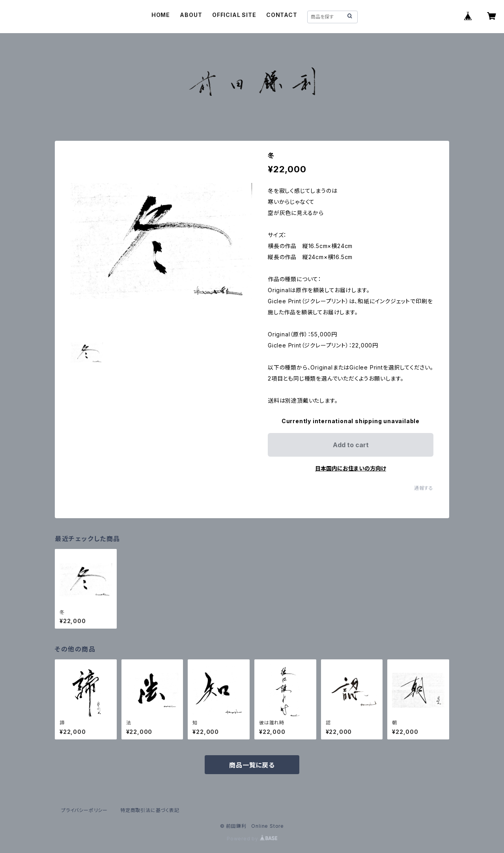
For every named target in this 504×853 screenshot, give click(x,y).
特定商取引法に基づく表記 (150, 810)
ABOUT (191, 15)
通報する (424, 488)
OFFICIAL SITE (234, 15)
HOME (161, 15)
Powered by (252, 839)
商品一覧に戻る (252, 765)
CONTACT (282, 15)
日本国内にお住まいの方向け (351, 468)
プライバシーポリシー (84, 810)
